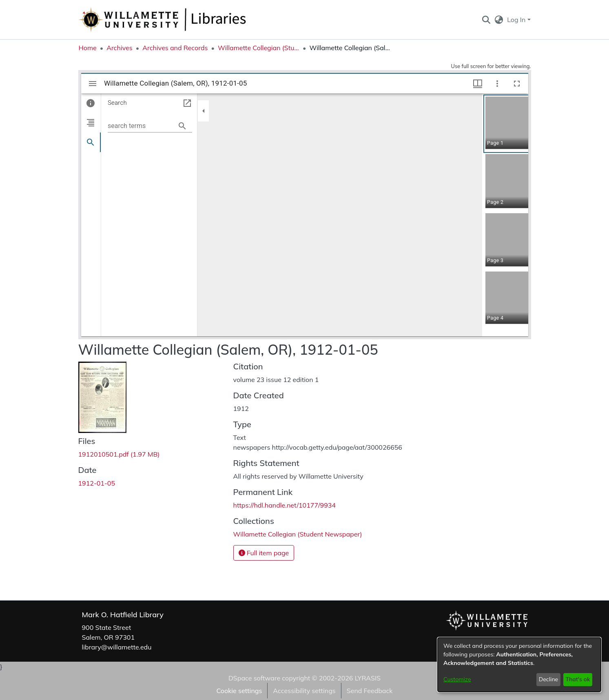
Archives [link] (120, 48)
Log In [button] (517, 20)
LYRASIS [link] (368, 678)
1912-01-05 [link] (97, 483)
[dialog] (519, 665)
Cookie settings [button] (239, 691)
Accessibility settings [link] (304, 691)
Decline (549, 679)
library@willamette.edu (117, 647)
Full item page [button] (264, 553)
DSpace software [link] (254, 678)
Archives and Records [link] (175, 48)
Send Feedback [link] (370, 691)
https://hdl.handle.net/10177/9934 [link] (285, 505)
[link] (119, 454)
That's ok (578, 679)
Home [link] (88, 48)
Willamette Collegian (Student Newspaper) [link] (259, 48)
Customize (457, 679)
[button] (486, 20)
